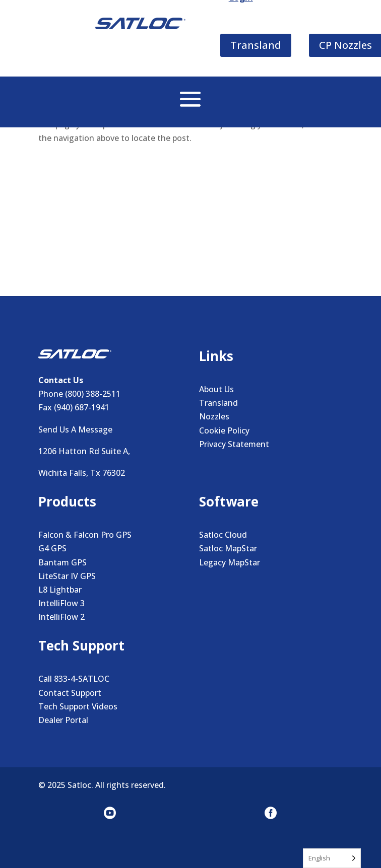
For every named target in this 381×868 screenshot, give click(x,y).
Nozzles (214, 416)
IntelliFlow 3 (61, 603)
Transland (218, 403)
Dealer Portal (63, 720)
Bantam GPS (62, 562)
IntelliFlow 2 (61, 617)
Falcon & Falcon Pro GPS (85, 535)
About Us (216, 389)
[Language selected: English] (332, 858)
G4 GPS (52, 548)
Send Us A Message (75, 429)
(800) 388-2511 (93, 394)
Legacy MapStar (230, 562)
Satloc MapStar (228, 548)
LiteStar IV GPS (67, 576)
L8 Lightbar (60, 590)
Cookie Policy (224, 430)
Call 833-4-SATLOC (74, 679)
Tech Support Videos (78, 706)
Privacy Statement (234, 444)
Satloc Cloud (223, 535)
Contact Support (70, 693)
